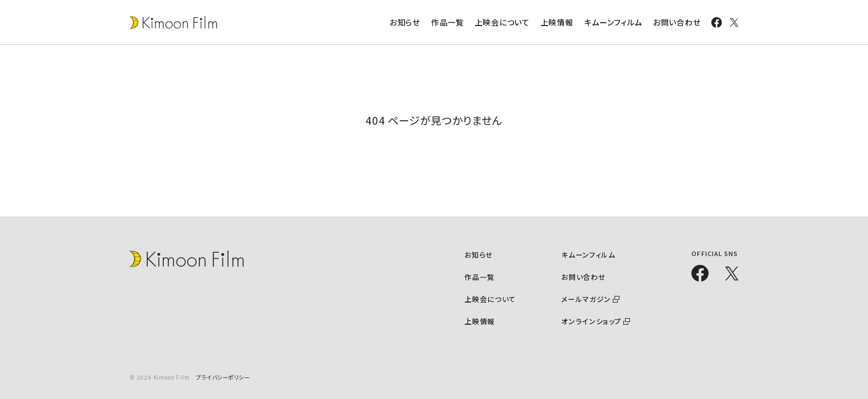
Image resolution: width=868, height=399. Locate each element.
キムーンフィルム (613, 22)
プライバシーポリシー (223, 377)
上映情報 (557, 22)
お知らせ (405, 22)
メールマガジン (588, 298)
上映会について (502, 22)
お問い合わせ (677, 22)
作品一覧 (448, 22)
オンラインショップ (593, 321)
